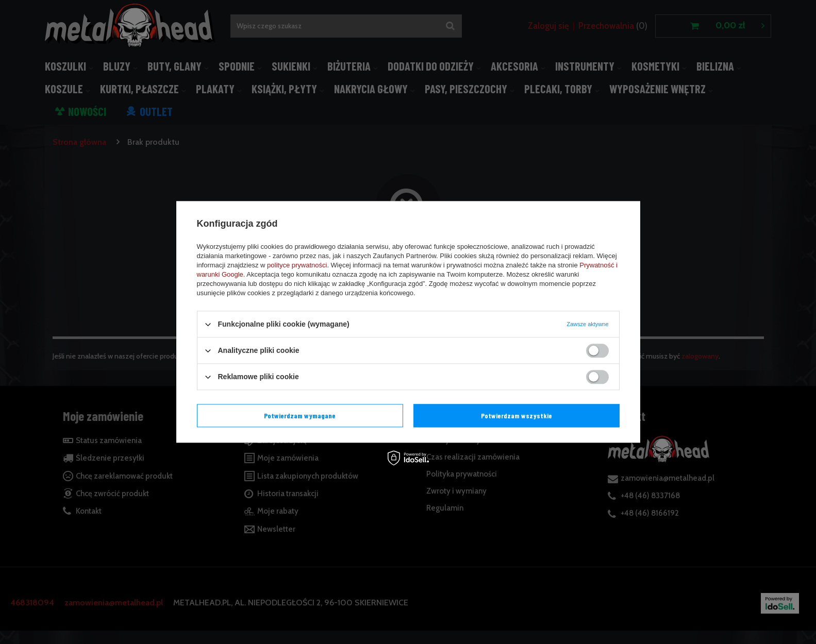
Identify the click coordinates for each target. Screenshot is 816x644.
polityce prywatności (297, 265)
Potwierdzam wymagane (300, 416)
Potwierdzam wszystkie (517, 416)
